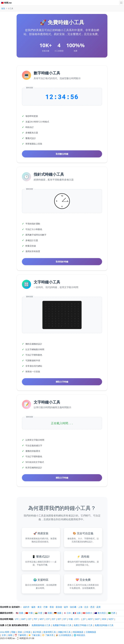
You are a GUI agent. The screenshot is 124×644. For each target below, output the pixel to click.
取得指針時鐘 (62, 262)
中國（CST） (75, 619)
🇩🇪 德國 (58, 613)
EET (59, 619)
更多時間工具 (50, 632)
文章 (4, 635)
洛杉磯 (73, 607)
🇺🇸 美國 (19, 613)
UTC (17, 619)
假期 (10, 635)
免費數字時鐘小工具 (62, 625)
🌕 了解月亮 (48, 635)
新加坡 (59, 607)
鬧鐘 (13, 632)
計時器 (27, 632)
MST (42, 619)
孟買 (98, 607)
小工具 (8, 625)
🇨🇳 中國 (29, 613)
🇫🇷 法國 (77, 613)
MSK (104, 619)
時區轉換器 (78, 632)
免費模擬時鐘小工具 (41, 625)
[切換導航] (121, 3)
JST (84, 619)
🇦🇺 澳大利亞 (100, 613)
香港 (52, 607)
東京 (40, 607)
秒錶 (20, 632)
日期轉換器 (91, 632)
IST (65, 619)
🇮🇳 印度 (39, 613)
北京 (86, 607)
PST (36, 619)
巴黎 (46, 607)
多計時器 (37, 632)
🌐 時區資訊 (79, 635)
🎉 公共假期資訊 (64, 635)
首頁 (3, 8)
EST (54, 619)
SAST (97, 619)
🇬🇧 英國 (48, 613)
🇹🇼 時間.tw (6, 3)
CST (48, 619)
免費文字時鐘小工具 (83, 625)
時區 (11, 619)
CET (30, 619)
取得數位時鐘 (62, 154)
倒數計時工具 (65, 632)
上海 (80, 607)
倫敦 (33, 607)
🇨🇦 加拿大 (87, 613)
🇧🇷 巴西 (112, 613)
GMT (23, 619)
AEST (90, 619)
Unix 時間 (5, 632)
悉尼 (92, 607)
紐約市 (26, 607)
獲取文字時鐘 (62, 382)
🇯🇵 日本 (67, 613)
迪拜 (66, 607)
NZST (111, 619)
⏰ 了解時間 (20, 635)
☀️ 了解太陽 (34, 635)
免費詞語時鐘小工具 (104, 625)
